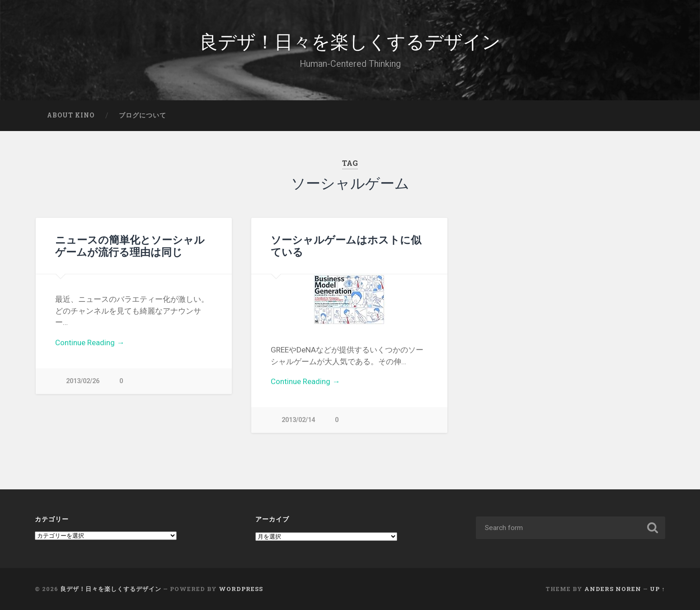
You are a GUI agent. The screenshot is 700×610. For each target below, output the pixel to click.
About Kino (71, 115)
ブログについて (143, 115)
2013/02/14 (298, 420)
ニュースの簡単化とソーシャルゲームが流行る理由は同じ (130, 246)
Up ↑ (657, 589)
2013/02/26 (83, 381)
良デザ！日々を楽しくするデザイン (350, 40)
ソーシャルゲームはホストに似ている (346, 246)
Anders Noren (613, 589)
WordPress (241, 589)
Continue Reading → (90, 343)
